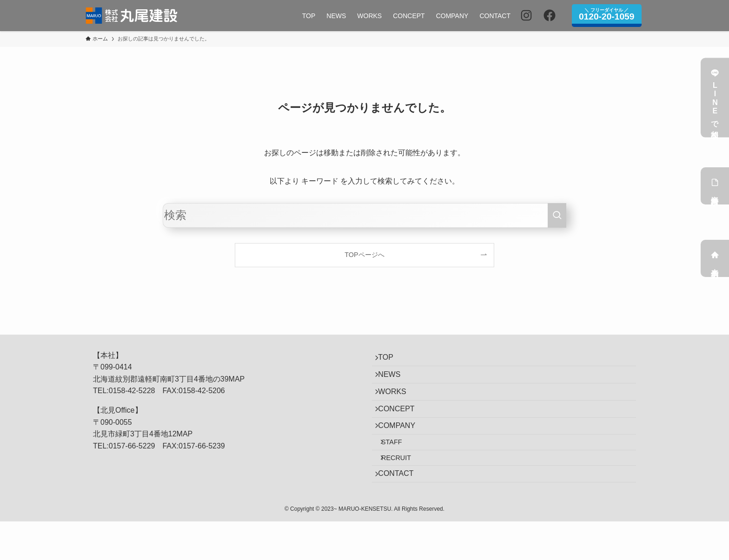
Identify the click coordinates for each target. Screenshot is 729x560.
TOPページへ (364, 255)
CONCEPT (401, 426)
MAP (237, 379)
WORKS (397, 404)
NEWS (394, 382)
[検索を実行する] (557, 215)
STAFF (399, 469)
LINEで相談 (715, 98)
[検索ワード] (364, 215)
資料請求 (715, 186)
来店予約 (715, 258)
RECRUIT (404, 489)
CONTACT (401, 510)
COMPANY (402, 448)
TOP (391, 360)
